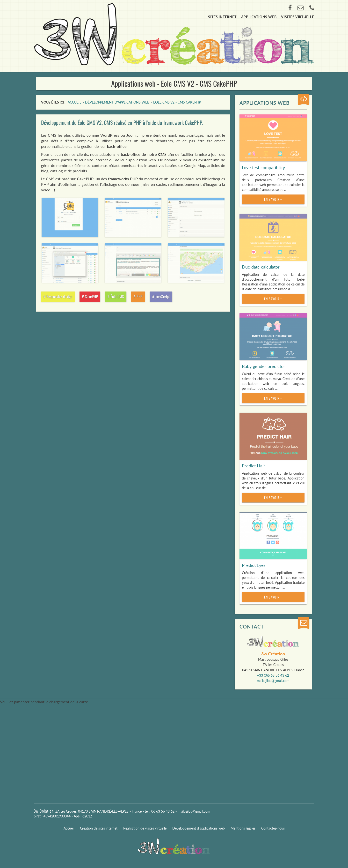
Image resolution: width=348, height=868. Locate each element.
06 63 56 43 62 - (164, 811)
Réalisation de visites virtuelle (145, 828)
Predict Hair (254, 466)
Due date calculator (261, 267)
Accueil (69, 828)
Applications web (259, 17)
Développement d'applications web (199, 828)
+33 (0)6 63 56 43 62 (273, 675)
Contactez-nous (273, 828)
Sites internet (222, 17)
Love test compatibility (263, 167)
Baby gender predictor (264, 366)
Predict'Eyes (254, 565)
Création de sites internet (99, 828)
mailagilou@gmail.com (273, 681)
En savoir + (273, 199)
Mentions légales (243, 828)
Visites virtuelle (298, 17)
